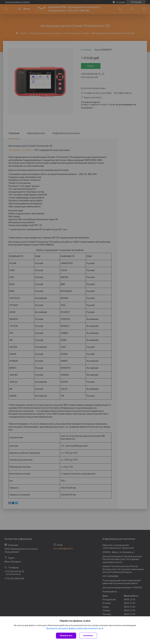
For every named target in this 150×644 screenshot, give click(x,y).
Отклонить (88, 636)
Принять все (66, 636)
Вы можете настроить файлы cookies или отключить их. (74, 628)
